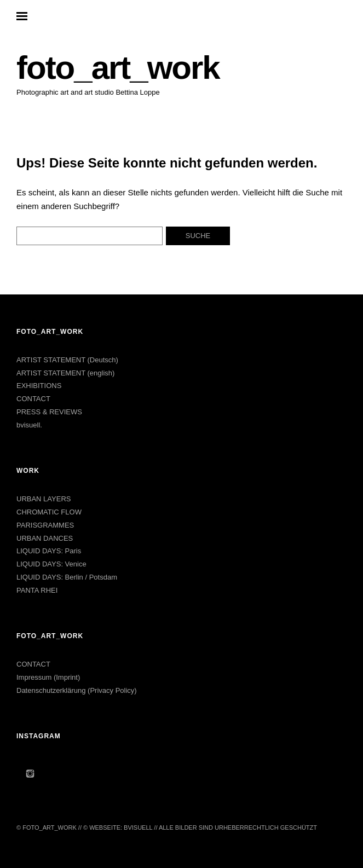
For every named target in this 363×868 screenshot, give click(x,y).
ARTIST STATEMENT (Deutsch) (67, 360)
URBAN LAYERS (44, 499)
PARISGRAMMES (45, 525)
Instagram (30, 773)
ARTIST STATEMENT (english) (65, 373)
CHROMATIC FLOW (49, 512)
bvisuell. (29, 425)
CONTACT (33, 399)
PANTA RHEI (37, 590)
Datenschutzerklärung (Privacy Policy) (77, 690)
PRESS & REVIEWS (49, 412)
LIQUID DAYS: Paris (49, 551)
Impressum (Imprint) (48, 677)
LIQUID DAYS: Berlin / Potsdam (67, 577)
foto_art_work (118, 68)
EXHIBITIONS (39, 386)
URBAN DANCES (45, 538)
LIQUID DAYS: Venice (51, 564)
